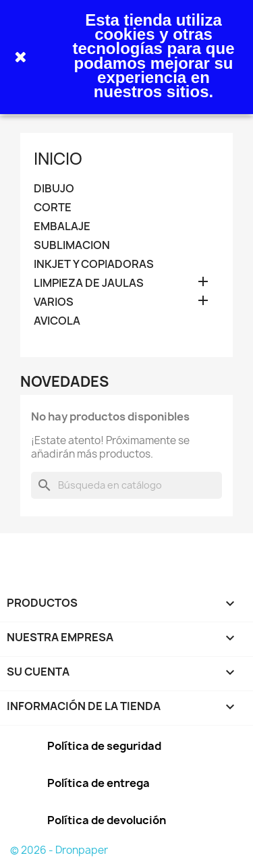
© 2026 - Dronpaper (59, 850)
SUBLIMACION (72, 245)
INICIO (58, 159)
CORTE (53, 208)
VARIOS (54, 302)
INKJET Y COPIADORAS (94, 264)
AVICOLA (57, 321)
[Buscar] (126, 485)
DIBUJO (54, 189)
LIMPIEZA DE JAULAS (89, 283)
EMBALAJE (62, 226)
